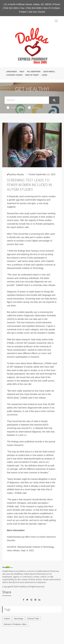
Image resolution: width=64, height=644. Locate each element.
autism (45, 196)
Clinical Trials (33, 619)
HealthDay (23, 587)
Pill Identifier (34, 72)
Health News (16, 107)
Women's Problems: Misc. (15, 624)
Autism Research (15, 445)
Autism (7, 619)
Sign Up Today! (32, 75)
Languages (11, 72)
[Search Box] (27, 100)
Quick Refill (49, 72)
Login (44, 75)
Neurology (19, 619)
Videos (34, 107)
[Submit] (54, 100)
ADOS (11, 319)
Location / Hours (14, 75)
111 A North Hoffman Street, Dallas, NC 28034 (27, 4)
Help (22, 72)
